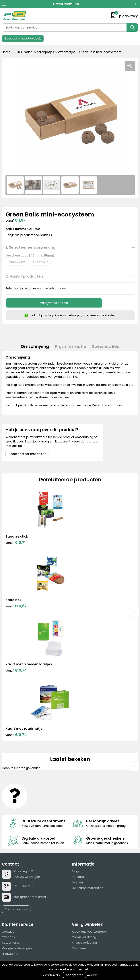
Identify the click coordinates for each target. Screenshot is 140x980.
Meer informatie (51, 975)
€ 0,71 (16, 542)
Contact (8, 804)
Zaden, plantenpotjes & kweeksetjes (49, 52)
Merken (77, 755)
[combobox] (64, 28)
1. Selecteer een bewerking (31, 247)
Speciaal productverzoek (23, 38)
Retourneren (11, 815)
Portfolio (78, 749)
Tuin (17, 52)
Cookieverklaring (84, 810)
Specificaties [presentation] (105, 347)
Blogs (76, 744)
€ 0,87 (84, 542)
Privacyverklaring (84, 815)
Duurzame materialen (87, 761)
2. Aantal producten (24, 276)
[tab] (35, 347)
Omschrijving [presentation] (35, 347)
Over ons (8, 810)
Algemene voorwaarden (89, 804)
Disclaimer (79, 821)
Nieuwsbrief (10, 826)
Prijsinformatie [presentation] (70, 347)
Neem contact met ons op (27, 454)
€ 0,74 (16, 607)
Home (6, 52)
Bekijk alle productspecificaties (29, 235)
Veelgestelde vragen (17, 821)
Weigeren (92, 975)
